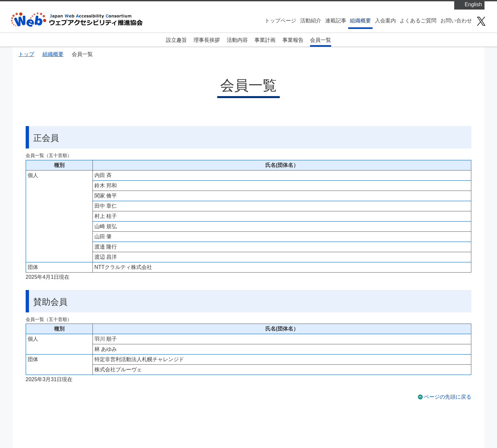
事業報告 (293, 40)
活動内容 (237, 40)
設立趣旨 (176, 40)
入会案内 (385, 21)
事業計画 (265, 40)
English (473, 4)
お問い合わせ (456, 21)
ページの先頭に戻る (448, 397)
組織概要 (360, 21)
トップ (26, 54)
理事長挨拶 (207, 40)
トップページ (280, 21)
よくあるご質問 (418, 21)
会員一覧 (321, 40)
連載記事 (336, 21)
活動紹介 (311, 21)
